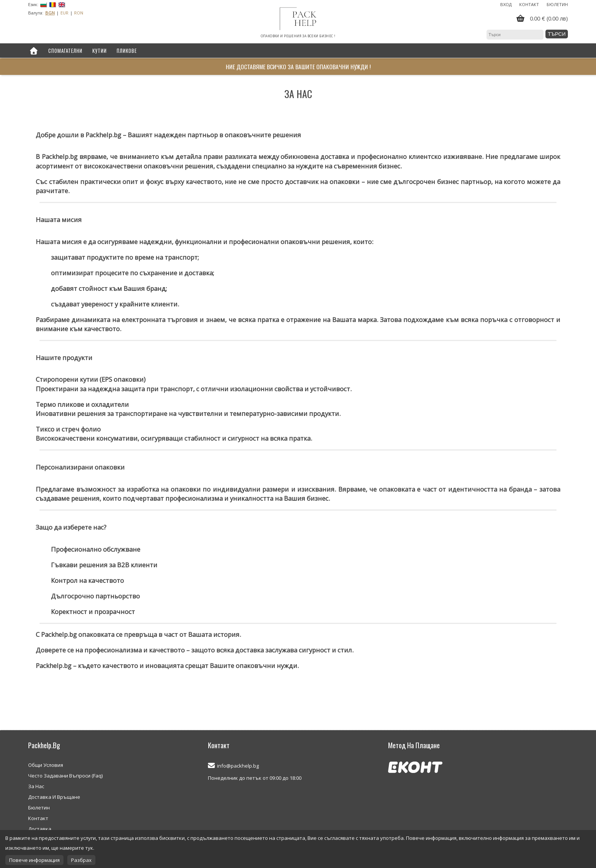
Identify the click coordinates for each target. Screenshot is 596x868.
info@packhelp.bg (238, 766)
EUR (64, 13)
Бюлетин (557, 4)
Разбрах (81, 860)
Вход (506, 4)
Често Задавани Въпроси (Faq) (65, 776)
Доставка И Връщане (54, 797)
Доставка (40, 829)
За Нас (36, 786)
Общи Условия (46, 765)
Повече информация (34, 860)
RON (79, 13)
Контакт (529, 4)
